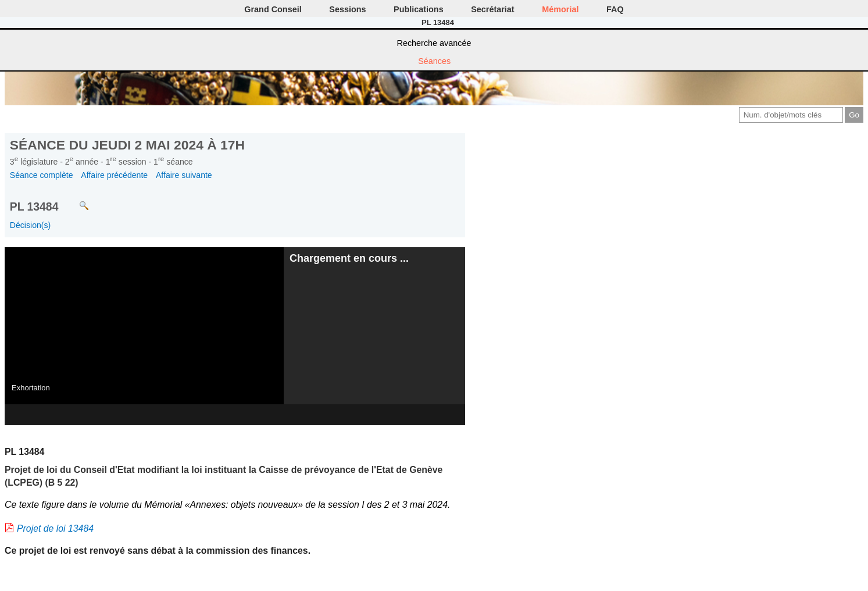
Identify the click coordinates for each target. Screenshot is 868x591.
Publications (419, 9)
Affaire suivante (184, 175)
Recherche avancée (434, 43)
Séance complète (42, 175)
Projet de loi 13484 (55, 528)
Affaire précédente (114, 175)
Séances (434, 61)
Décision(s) (30, 225)
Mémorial (560, 9)
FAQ (615, 9)
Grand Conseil (273, 9)
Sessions (347, 9)
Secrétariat (492, 9)
